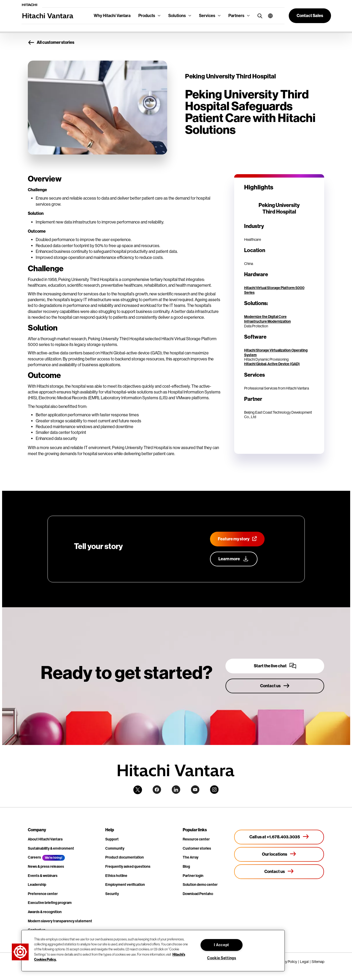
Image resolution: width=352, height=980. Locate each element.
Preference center (43, 894)
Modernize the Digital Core (265, 317)
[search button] (259, 16)
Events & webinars (43, 876)
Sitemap (318, 962)
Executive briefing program (50, 903)
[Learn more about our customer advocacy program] (234, 559)
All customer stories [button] (51, 43)
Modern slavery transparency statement (60, 921)
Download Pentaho (198, 894)
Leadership (37, 885)
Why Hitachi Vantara (112, 16)
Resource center (196, 839)
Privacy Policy (287, 962)
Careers (34, 857)
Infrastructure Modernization (267, 321)
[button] (268, 16)
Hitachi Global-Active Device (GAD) (272, 364)
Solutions (177, 16)
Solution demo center (200, 885)
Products (147, 16)
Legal (304, 962)
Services (207, 16)
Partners (236, 16)
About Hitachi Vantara (45, 839)
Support (112, 839)
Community (115, 848)
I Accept (222, 945)
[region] (153, 951)
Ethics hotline (116, 876)
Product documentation (125, 857)
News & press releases (46, 867)
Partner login (193, 876)
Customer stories (197, 848)
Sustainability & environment (51, 848)
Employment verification (125, 885)
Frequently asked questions (128, 867)
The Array (191, 857)
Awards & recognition (45, 912)
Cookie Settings (222, 958)
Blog (186, 867)
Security (112, 894)
